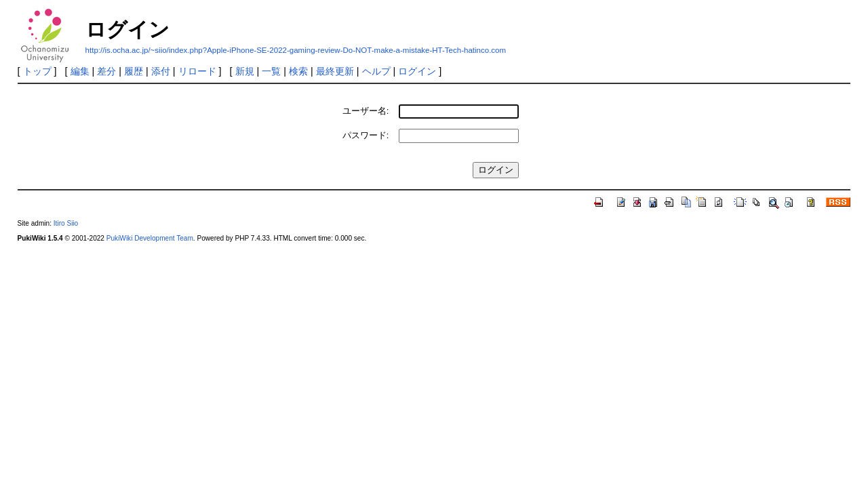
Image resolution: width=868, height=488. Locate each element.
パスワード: (366, 135)
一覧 (271, 71)
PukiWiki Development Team (150, 238)
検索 (298, 71)
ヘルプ (376, 71)
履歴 (134, 71)
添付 (161, 71)
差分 (106, 71)
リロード (197, 71)
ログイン (417, 71)
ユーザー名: (366, 111)
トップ (37, 71)
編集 (80, 71)
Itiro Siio (66, 223)
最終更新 (335, 71)
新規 (245, 71)
